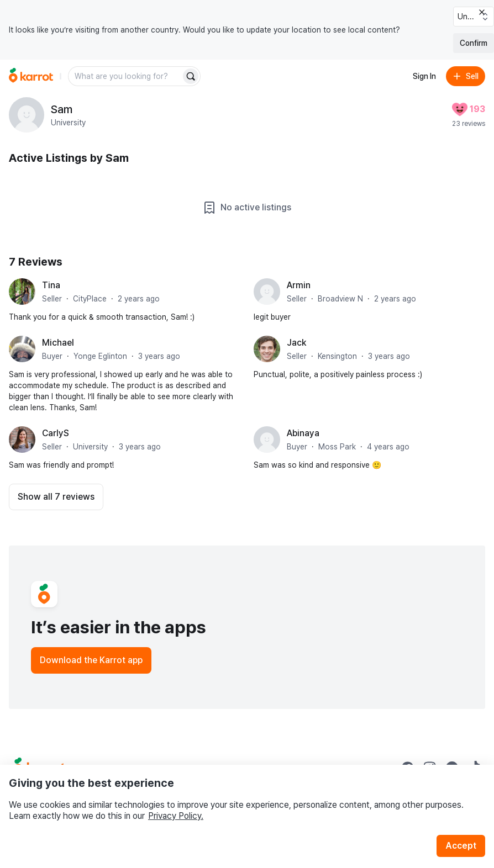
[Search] (191, 76)
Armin (299, 285)
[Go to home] (31, 76)
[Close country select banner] (482, 12)
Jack (296, 343)
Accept (461, 846)
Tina (51, 285)
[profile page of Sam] (27, 115)
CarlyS (56, 433)
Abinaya (303, 433)
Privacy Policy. (176, 816)
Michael (58, 343)
